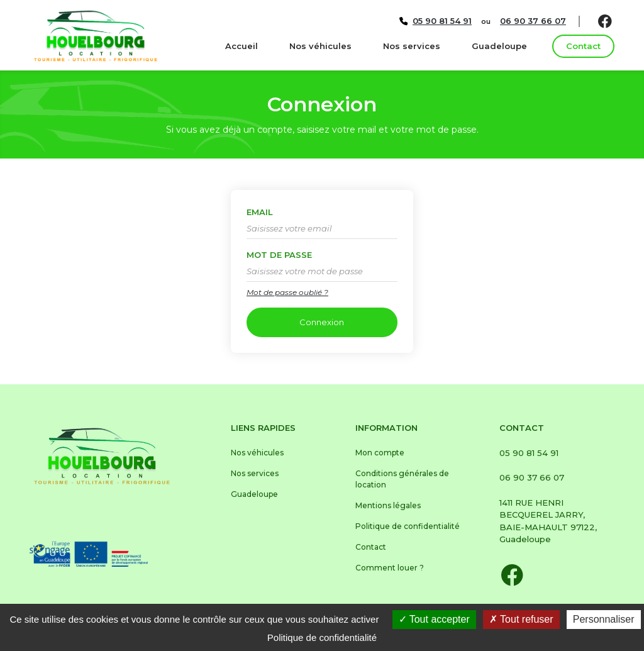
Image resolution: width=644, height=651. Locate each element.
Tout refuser (521, 619)
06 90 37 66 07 (532, 477)
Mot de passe (279, 255)
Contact (583, 46)
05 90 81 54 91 (529, 453)
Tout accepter (434, 619)
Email (260, 212)
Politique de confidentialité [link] (322, 637)
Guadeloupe (499, 46)
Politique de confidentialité (408, 526)
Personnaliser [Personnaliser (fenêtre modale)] (604, 619)
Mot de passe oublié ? (287, 292)
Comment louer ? (390, 568)
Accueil (241, 46)
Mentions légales (388, 505)
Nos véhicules (320, 46)
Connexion (322, 322)
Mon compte (380, 453)
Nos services (412, 46)
